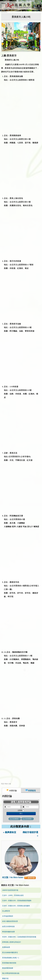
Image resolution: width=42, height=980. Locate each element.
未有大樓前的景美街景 (10, 921)
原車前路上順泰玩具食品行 (12, 942)
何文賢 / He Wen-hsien (19, 877)
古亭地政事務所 (8, 916)
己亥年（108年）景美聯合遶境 (13, 895)
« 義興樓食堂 (10, 832)
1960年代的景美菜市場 (10, 890)
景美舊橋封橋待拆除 (9, 963)
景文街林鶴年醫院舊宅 (10, 953)
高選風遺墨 (6, 947)
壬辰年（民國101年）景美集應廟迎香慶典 (17, 901)
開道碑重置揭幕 (8, 968)
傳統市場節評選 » (30, 834)
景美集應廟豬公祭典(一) (10, 958)
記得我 (20, 810)
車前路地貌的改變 (8, 932)
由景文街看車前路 (8, 926)
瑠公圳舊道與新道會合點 (11, 973)
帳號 (6, 806)
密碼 (25, 806)
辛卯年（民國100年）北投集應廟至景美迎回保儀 (19, 937)
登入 (21, 813)
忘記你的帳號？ (15, 819)
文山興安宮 (6, 911)
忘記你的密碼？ (27, 819)
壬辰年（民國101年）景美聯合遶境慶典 (16, 906)
